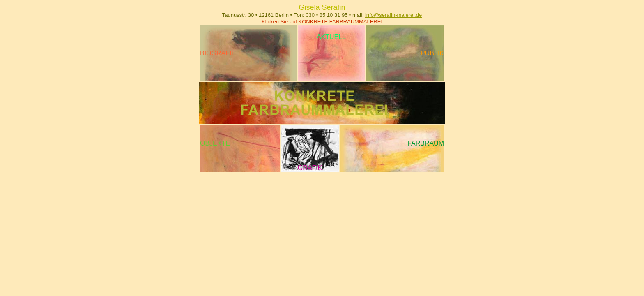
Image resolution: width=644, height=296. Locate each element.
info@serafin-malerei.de (393, 15)
